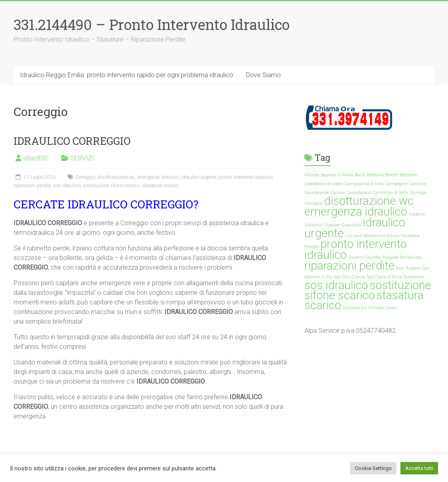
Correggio (85, 177)
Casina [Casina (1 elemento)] (338, 193)
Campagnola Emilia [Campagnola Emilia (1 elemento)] (364, 184)
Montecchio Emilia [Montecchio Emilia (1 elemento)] (381, 236)
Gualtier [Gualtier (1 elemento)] (332, 225)
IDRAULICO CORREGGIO (72, 141)
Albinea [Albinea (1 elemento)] (312, 175)
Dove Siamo (263, 75)
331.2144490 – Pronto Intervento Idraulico (152, 24)
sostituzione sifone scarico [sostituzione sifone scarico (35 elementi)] (368, 290)
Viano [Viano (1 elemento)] (391, 308)
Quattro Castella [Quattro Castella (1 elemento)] (365, 257)
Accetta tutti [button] (419, 468)
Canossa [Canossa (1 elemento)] (418, 184)
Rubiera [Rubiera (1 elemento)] (413, 268)
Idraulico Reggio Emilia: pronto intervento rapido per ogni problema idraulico (127, 75)
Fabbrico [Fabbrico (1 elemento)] (417, 214)
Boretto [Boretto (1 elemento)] (392, 175)
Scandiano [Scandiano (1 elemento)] (414, 277)
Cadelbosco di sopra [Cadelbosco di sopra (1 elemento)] (324, 184)
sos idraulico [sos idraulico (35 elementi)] (336, 285)
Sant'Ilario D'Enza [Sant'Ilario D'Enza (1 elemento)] (384, 277)
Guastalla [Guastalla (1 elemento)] (351, 225)
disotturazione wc (116, 177)
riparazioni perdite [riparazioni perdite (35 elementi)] (349, 266)
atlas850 (35, 158)
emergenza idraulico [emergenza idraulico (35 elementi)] (356, 212)
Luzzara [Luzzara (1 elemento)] (353, 236)
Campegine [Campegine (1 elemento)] (396, 184)
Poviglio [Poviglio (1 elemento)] (312, 247)
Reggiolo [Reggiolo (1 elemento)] (390, 257)
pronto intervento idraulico (246, 177)
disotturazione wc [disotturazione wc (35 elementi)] (369, 201)
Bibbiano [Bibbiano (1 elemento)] (375, 175)
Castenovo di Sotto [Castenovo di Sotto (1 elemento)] (390, 193)
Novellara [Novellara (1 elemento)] (410, 236)
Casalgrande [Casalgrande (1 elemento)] (317, 193)
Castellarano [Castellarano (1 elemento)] (359, 193)
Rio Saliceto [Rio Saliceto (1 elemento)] (411, 257)
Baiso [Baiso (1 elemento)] (360, 175)
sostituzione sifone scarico (111, 186)
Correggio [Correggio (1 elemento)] (313, 203)
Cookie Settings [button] (373, 468)
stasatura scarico (160, 186)
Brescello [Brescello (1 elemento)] (408, 175)
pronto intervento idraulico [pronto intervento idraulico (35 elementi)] (356, 249)
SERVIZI (82, 158)
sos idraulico (67, 186)
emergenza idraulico (158, 177)
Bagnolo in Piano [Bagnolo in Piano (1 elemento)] (337, 175)
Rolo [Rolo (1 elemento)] (400, 268)
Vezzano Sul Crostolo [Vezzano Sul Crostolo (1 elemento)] (363, 308)
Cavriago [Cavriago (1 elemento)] (418, 193)
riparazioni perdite (32, 186)
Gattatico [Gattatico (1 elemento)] (313, 225)
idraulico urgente (199, 177)
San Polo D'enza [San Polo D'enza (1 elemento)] (350, 277)
